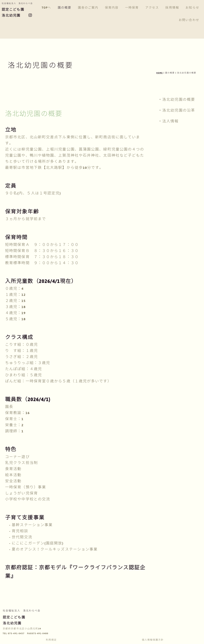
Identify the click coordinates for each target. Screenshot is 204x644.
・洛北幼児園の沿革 (177, 110)
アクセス (156, 8)
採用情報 (176, 8)
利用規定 (51, 640)
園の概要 (69, 8)
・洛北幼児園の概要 (177, 100)
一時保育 (136, 8)
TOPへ (50, 8)
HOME (160, 73)
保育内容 (116, 8)
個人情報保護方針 (153, 640)
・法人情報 (168, 121)
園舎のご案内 (92, 8)
